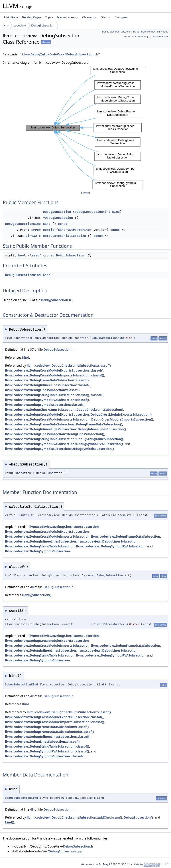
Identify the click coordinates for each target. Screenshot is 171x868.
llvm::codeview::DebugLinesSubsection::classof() (42, 390)
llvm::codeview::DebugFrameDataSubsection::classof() (47, 380)
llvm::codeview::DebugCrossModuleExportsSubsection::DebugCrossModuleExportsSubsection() (78, 414)
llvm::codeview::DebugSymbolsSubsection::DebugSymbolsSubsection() (59, 449)
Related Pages (32, 17)
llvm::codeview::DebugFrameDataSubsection (126, 536)
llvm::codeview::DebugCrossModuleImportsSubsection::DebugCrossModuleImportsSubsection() (79, 419)
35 (29, 300)
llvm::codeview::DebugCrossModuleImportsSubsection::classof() (55, 375)
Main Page (11, 17)
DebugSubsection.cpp (66, 851)
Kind (116, 212)
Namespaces (67, 17)
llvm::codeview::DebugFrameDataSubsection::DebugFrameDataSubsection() (64, 424)
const (63, 224)
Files (105, 17)
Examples (121, 17)
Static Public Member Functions (150, 32)
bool (22, 255)
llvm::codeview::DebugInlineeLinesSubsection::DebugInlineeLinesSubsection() (65, 429)
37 (32, 349)
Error (36, 230)
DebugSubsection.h (56, 300)
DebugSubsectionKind (93, 212)
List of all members (159, 37)
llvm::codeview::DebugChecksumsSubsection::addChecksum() (74, 817)
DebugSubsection (43, 25)
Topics (49, 17)
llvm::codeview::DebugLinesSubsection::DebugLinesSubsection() (55, 434)
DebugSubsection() (37, 595)
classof (35, 255)
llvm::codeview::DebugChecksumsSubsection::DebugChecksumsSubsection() (64, 410)
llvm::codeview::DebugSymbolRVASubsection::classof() (47, 400)
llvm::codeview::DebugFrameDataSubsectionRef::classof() (49, 732)
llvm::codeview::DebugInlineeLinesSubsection (41, 541)
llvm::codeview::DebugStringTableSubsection (40, 546)
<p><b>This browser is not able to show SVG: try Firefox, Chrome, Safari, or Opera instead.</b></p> (85, 128)
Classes (89, 17)
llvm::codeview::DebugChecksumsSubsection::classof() (69, 365)
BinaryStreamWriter (75, 230)
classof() (97, 395)
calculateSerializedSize (64, 236)
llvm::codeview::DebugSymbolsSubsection (38, 551)
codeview (20, 25)
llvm (5, 25)
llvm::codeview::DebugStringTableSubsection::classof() (47, 395)
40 (32, 587)
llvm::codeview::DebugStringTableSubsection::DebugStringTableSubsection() (64, 439)
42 (32, 696)
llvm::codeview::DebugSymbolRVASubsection (111, 546)
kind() (10, 822)
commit (49, 230)
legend (85, 193)
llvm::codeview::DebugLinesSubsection (107, 541)
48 (32, 809)
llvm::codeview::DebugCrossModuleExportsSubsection (47, 532)
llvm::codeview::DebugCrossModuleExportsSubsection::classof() (54, 370)
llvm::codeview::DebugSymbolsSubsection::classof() (45, 405)
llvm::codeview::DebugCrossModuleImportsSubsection (47, 536)
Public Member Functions (116, 32)
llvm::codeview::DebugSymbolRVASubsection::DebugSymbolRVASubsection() (64, 444)
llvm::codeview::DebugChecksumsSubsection (64, 527)
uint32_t (33, 236)
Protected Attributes (135, 37)
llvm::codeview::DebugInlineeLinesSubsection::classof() (48, 385)
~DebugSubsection (58, 218)
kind (47, 224)
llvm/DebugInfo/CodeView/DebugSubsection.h (60, 54)
